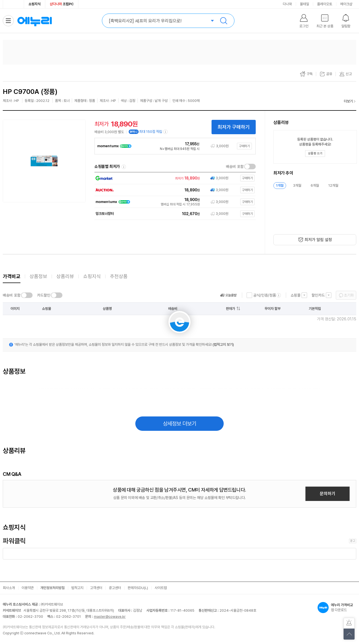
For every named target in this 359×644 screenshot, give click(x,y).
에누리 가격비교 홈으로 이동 (35, 21)
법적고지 (77, 588)
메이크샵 (346, 4)
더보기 (348, 101)
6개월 (315, 185)
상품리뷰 (65, 276)
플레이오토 (325, 4)
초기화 (349, 295)
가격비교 (12, 276)
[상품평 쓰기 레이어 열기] (315, 154)
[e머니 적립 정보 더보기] (166, 132)
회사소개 (9, 588)
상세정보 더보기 (180, 424)
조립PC (62, 4)
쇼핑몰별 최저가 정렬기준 (124, 167)
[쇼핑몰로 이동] (174, 178)
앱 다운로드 (337, 608)
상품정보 (38, 276)
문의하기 (328, 494)
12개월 (333, 185)
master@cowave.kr (110, 617)
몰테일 (304, 4)
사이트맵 (161, 588)
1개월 (280, 185)
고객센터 (96, 588)
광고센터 (115, 588)
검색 (224, 21)
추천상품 (119, 276)
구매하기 (244, 146)
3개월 (297, 185)
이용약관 (28, 588)
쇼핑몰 (295, 295)
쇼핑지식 (35, 4)
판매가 (230, 309)
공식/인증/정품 (265, 295)
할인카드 (318, 295)
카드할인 (44, 295)
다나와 (287, 4)
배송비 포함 (235, 167)
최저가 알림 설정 (318, 240)
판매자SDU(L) (138, 588)
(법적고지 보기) (223, 345)
